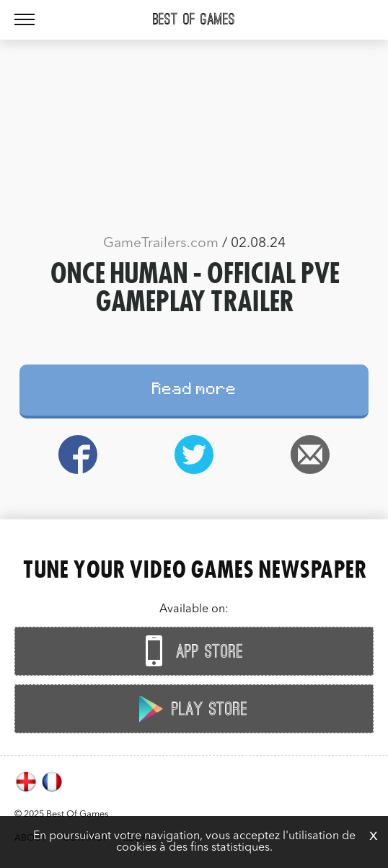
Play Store (190, 708)
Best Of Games (194, 19)
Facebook (78, 455)
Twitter (194, 455)
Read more (194, 391)
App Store (190, 651)
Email (310, 455)
